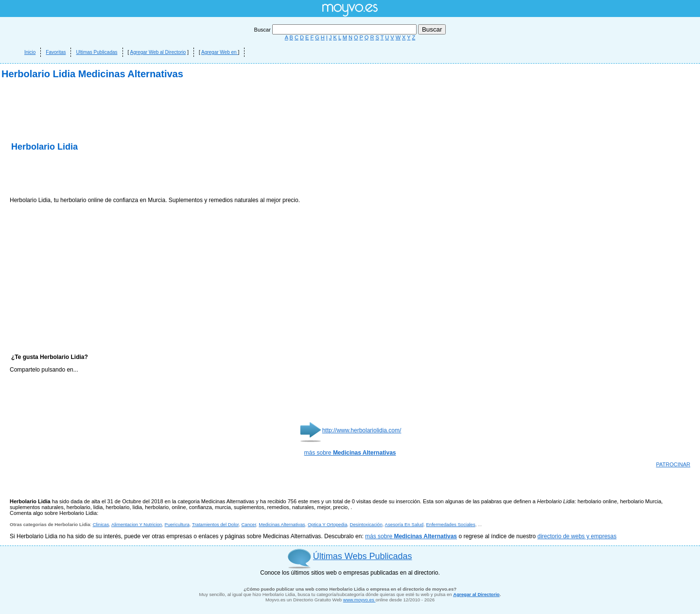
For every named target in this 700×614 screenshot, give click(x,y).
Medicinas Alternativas (282, 524)
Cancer (248, 524)
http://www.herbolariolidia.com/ (362, 430)
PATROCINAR (674, 464)
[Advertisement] (123, 175)
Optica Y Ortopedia (327, 524)
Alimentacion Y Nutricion (137, 524)
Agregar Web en (219, 52)
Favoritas (56, 52)
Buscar (336, 30)
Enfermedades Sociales (450, 524)
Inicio (30, 52)
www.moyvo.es (359, 600)
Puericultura (177, 524)
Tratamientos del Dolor (215, 524)
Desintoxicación (366, 524)
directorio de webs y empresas (577, 536)
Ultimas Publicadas (96, 52)
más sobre (350, 453)
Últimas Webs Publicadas (363, 556)
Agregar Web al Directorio (158, 52)
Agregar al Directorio (476, 594)
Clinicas (101, 524)
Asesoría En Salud (404, 524)
